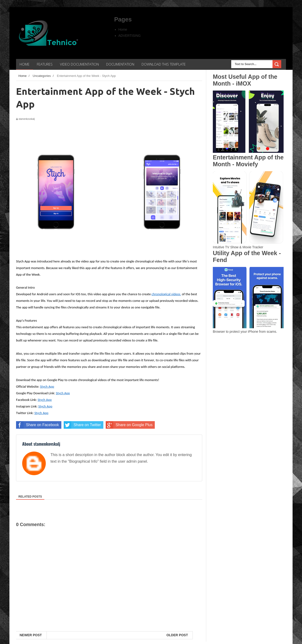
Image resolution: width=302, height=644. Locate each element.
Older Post (177, 635)
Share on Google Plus (129, 425)
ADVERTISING (130, 36)
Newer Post (31, 635)
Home (123, 29)
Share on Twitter (82, 425)
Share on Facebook (38, 425)
